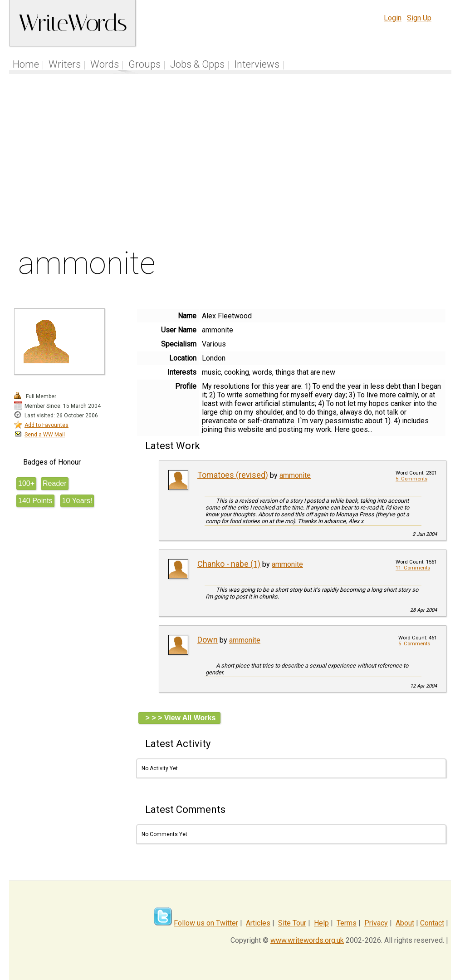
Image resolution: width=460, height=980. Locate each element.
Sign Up (419, 18)
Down (208, 640)
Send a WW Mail (45, 435)
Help (321, 923)
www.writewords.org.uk (307, 940)
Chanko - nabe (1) (229, 564)
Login (393, 18)
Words (105, 64)
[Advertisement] (230, 163)
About (405, 923)
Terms (347, 923)
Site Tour (292, 923)
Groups (144, 64)
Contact (432, 923)
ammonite (295, 475)
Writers (65, 64)
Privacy (376, 923)
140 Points (35, 501)
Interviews (257, 64)
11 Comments (413, 568)
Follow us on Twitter (206, 923)
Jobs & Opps (197, 64)
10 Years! (77, 501)
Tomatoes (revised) (233, 475)
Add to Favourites (46, 425)
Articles (258, 923)
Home (26, 64)
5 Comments (411, 479)
